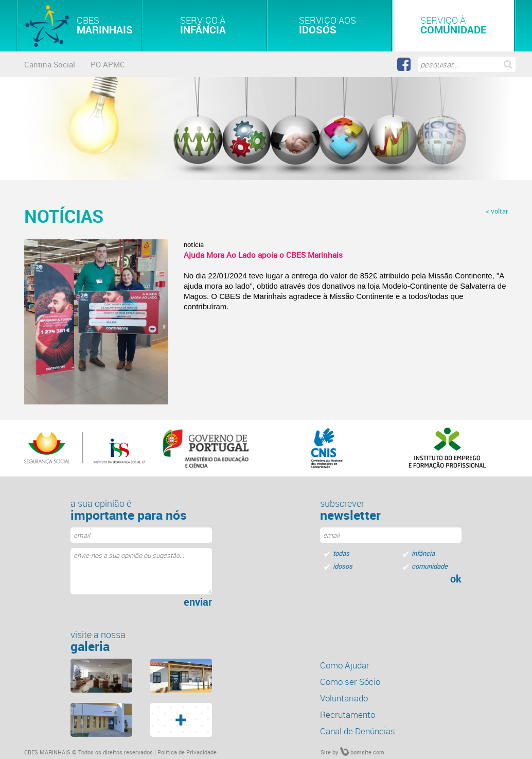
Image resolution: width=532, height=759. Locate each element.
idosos (343, 566)
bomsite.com (362, 752)
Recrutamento (348, 714)
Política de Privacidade (187, 752)
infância (423, 553)
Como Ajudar (345, 665)
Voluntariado (344, 698)
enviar (198, 602)
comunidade (430, 566)
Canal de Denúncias (358, 731)
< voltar (497, 211)
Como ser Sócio (350, 682)
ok (456, 579)
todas (341, 553)
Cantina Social (50, 64)
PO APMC (108, 64)
